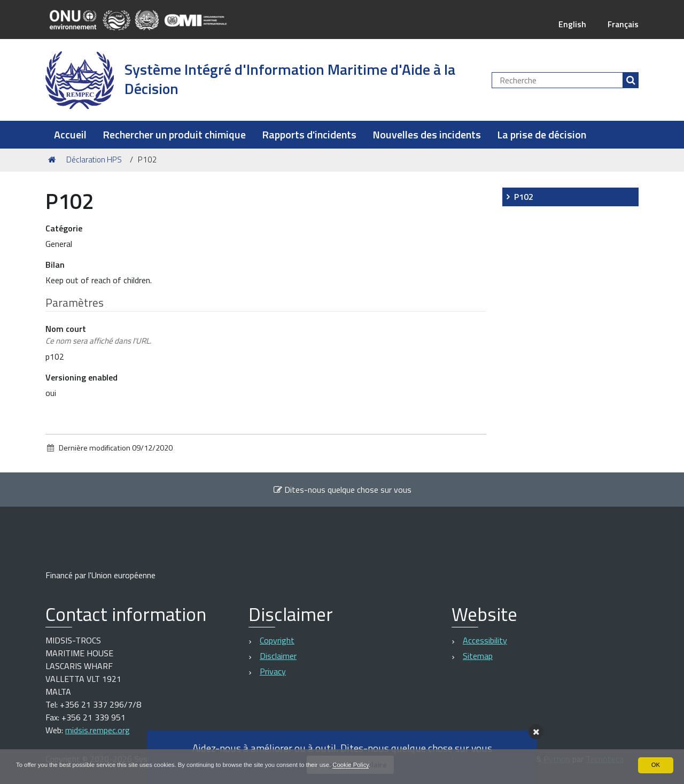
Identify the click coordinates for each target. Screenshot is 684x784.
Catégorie (64, 228)
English (571, 24)
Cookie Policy (370, 765)
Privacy (273, 671)
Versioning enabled (81, 377)
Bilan (55, 265)
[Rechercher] (631, 80)
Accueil (70, 134)
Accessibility (485, 640)
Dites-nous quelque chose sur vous (342, 490)
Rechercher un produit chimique (174, 134)
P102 (524, 197)
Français (622, 24)
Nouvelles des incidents (427, 134)
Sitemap (478, 656)
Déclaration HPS (94, 160)
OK (655, 765)
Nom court (98, 335)
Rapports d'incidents (309, 134)
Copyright (277, 640)
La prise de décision (542, 134)
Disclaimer (278, 656)
